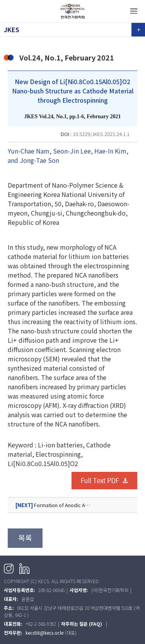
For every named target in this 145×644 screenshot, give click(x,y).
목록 (25, 538)
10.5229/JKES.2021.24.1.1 (101, 134)
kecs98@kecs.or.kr (45, 633)
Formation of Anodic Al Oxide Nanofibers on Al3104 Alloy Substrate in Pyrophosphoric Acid (72, 505)
